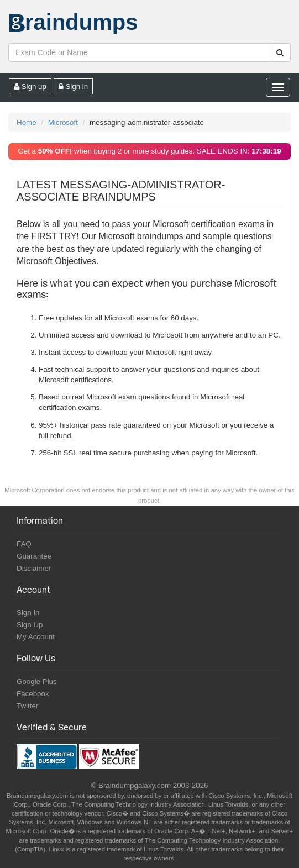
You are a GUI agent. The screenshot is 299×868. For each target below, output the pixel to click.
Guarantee (34, 556)
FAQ (24, 544)
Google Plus (37, 682)
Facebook (33, 694)
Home (27, 122)
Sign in (74, 86)
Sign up (30, 86)
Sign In (28, 612)
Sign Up (30, 625)
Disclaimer (34, 568)
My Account (36, 637)
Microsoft (63, 122)
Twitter (27, 706)
